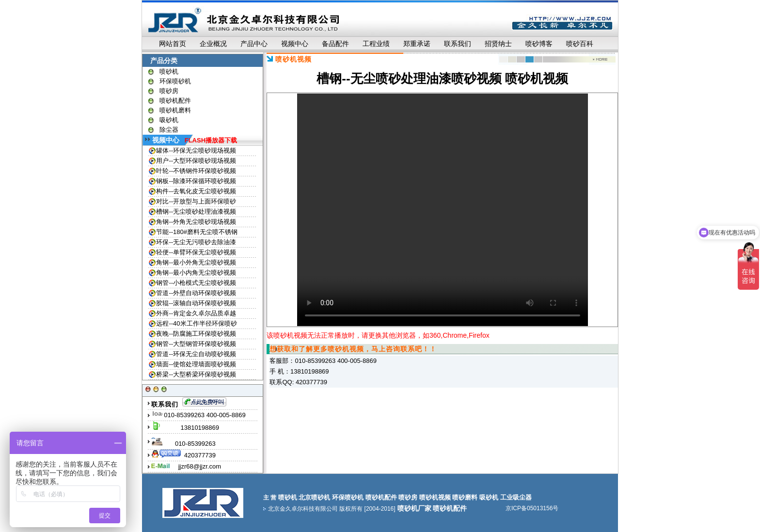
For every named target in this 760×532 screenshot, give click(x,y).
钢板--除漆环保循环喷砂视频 (196, 181)
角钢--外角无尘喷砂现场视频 (196, 222)
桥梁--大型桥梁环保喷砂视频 (196, 374)
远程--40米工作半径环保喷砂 (196, 323)
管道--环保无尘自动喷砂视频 (196, 354)
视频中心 (295, 44)
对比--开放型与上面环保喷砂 (196, 201)
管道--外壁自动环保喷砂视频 (196, 293)
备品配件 (335, 44)
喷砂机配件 (175, 101)
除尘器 (169, 130)
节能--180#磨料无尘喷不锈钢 (197, 232)
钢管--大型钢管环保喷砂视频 (196, 344)
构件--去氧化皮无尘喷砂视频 (196, 191)
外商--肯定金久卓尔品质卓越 (196, 313)
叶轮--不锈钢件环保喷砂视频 (196, 171)
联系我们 (458, 44)
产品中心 (254, 44)
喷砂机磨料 (175, 110)
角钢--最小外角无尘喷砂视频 (196, 262)
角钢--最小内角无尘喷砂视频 (196, 273)
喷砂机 (169, 71)
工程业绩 (376, 44)
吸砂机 (169, 120)
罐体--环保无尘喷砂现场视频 (196, 150)
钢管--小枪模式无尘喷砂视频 (196, 283)
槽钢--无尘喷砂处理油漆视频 (196, 211)
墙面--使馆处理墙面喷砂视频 (196, 364)
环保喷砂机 (175, 81)
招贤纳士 (498, 44)
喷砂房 (169, 91)
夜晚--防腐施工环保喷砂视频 (196, 334)
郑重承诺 (417, 44)
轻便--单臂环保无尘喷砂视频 (196, 252)
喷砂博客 (539, 44)
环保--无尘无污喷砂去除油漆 (196, 242)
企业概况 (213, 44)
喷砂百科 (580, 44)
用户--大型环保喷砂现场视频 (196, 161)
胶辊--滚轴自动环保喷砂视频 (196, 303)
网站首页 (173, 44)
